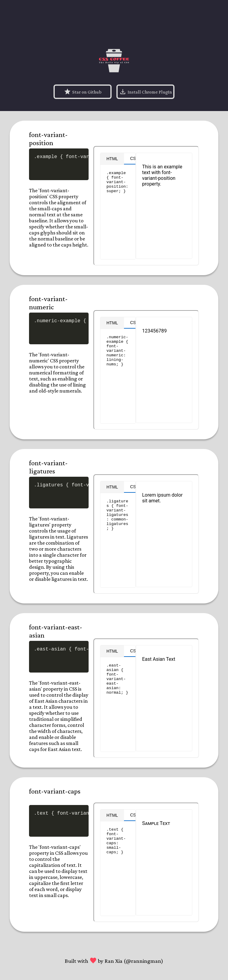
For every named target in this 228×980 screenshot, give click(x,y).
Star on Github (83, 92)
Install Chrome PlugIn (146, 92)
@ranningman (143, 961)
